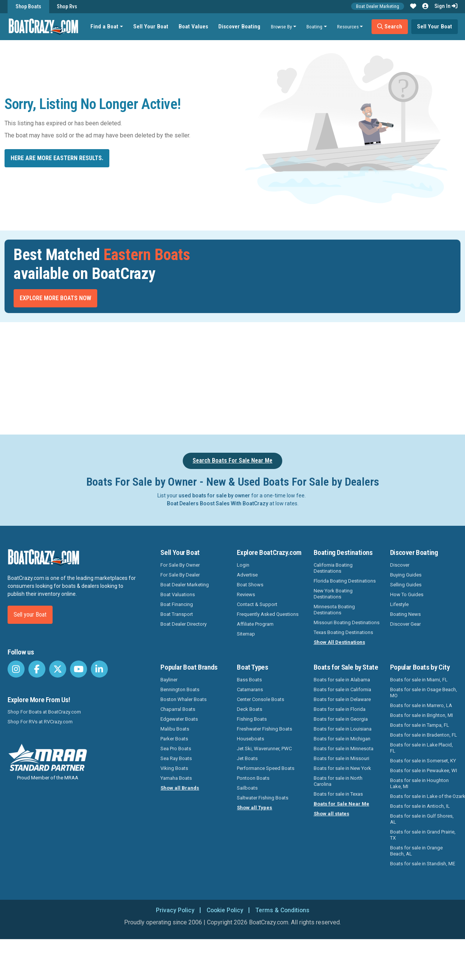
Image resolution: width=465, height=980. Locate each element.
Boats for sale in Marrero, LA (421, 705)
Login (243, 565)
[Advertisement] (253, 377)
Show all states (331, 814)
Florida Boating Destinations (345, 581)
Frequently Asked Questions (268, 614)
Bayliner (169, 680)
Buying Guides (406, 575)
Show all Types (254, 808)
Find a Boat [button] (105, 26)
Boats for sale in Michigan (342, 739)
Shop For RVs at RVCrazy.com (40, 722)
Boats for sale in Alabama (342, 680)
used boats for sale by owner (214, 495)
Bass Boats (249, 680)
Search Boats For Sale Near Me (232, 460)
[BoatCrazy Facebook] (37, 669)
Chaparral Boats (178, 709)
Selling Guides (406, 585)
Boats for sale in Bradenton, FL (424, 735)
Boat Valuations (178, 594)
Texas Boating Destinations (343, 632)
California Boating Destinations (333, 568)
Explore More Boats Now (55, 298)
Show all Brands (180, 788)
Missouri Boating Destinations (347, 622)
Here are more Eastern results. (57, 158)
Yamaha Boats (176, 778)
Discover (400, 565)
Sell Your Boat (151, 26)
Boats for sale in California (342, 689)
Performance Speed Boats (266, 768)
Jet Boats (247, 758)
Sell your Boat (30, 615)
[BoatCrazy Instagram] (16, 669)
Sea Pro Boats (176, 749)
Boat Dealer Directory (184, 624)
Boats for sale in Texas (338, 794)
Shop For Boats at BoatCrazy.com (44, 712)
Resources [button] (348, 26)
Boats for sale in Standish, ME (423, 864)
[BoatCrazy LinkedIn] (99, 669)
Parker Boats (174, 739)
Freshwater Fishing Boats (264, 729)
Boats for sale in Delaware (342, 699)
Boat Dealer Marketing (378, 6)
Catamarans (250, 689)
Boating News (405, 614)
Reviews (246, 594)
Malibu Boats (175, 729)
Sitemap (246, 634)
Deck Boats (250, 709)
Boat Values (194, 26)
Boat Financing (177, 604)
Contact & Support (257, 604)
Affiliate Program (255, 624)
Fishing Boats (252, 719)
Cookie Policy (225, 910)
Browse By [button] (281, 26)
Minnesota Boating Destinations (334, 610)
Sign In (446, 6)
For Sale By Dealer (180, 575)
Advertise (247, 575)
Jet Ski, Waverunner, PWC (264, 749)
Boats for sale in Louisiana (343, 729)
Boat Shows (250, 585)
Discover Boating (240, 26)
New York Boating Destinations (333, 594)
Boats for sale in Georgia (341, 719)
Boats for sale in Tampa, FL (420, 725)
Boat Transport (177, 614)
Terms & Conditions (283, 910)
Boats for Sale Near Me (341, 804)
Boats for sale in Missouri (341, 758)
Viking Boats (174, 768)
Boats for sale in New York (342, 768)
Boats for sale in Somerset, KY (423, 761)
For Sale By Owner (180, 565)
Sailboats (247, 788)
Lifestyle (399, 604)
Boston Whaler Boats (184, 699)
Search (390, 26)
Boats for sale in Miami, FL (419, 680)
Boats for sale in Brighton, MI (421, 715)
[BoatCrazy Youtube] (79, 669)
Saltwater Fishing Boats (263, 798)
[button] (413, 6)
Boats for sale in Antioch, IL (420, 806)
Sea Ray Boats (176, 758)
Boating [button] (315, 26)
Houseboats (250, 739)
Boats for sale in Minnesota (344, 749)
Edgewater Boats (179, 719)
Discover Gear (405, 624)
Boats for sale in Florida (340, 709)
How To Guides (407, 594)
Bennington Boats (180, 689)
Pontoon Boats (253, 778)
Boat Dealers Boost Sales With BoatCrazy (218, 503)
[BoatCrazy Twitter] (58, 669)
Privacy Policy (174, 910)
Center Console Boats (260, 699)
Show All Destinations (339, 642)
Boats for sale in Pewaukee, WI (424, 770)
